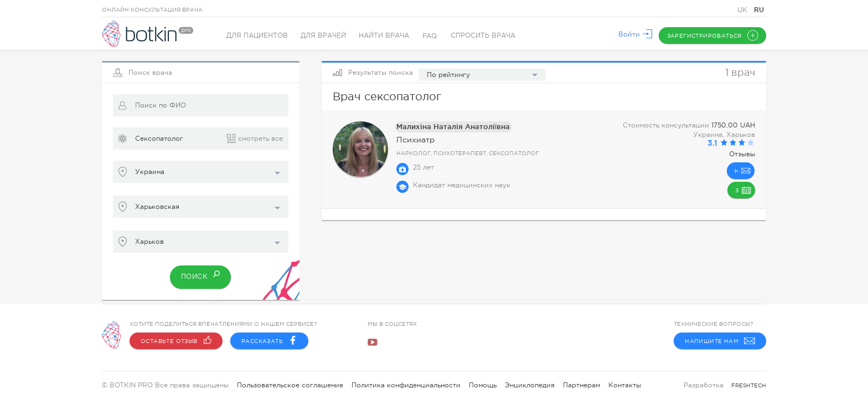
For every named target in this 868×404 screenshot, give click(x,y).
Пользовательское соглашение (290, 385)
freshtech (749, 385)
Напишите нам (720, 341)
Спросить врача (486, 36)
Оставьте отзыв (176, 341)
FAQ (432, 36)
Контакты (625, 385)
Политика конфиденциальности (406, 385)
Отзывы (742, 154)
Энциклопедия (530, 385)
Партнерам (582, 385)
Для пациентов (257, 36)
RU (759, 10)
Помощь (483, 385)
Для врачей (324, 36)
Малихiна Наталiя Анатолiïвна (447, 127)
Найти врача (386, 36)
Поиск (201, 274)
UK (743, 10)
